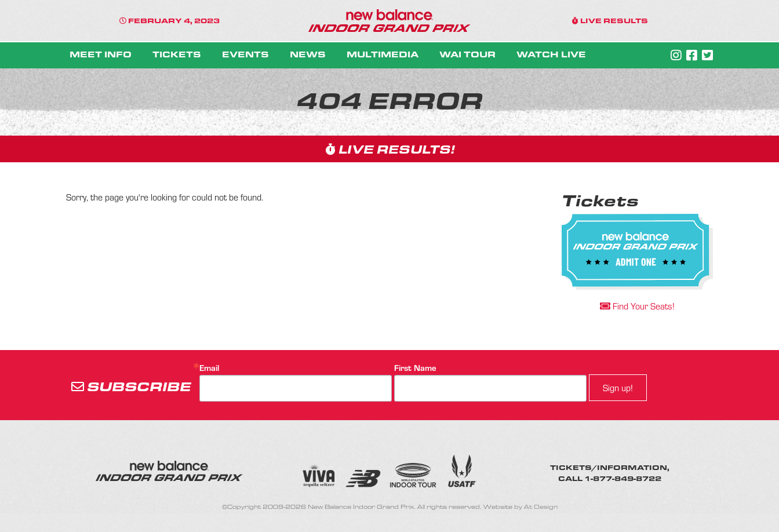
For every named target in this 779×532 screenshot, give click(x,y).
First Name (415, 368)
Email (209, 368)
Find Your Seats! (637, 306)
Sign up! (618, 388)
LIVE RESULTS (610, 20)
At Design (541, 507)
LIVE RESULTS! (390, 149)
